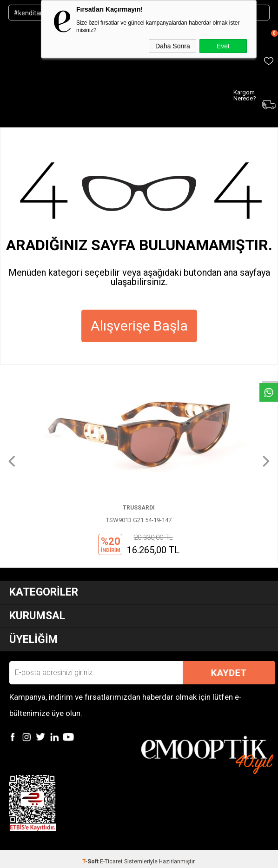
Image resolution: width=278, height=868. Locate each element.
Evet (223, 46)
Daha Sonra (173, 46)
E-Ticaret (111, 861)
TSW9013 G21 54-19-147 (139, 520)
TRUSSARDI (139, 508)
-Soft (91, 861)
